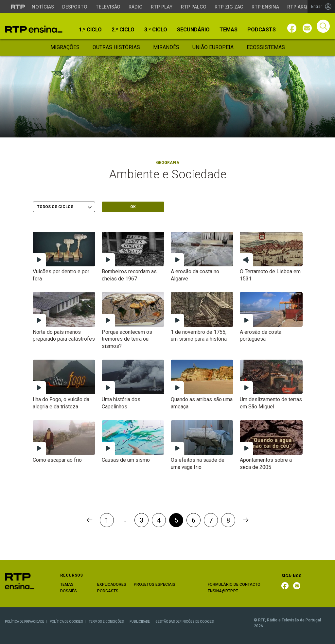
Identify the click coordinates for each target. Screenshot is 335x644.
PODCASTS (108, 591)
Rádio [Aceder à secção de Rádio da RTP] (136, 7)
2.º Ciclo (123, 30)
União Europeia (213, 47)
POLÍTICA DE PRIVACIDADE (25, 622)
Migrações (65, 47)
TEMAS (67, 584)
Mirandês (166, 47)
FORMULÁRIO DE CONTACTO (234, 584)
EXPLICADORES (112, 584)
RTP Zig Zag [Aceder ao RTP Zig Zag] (229, 7)
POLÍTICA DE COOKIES (66, 622)
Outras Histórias (116, 47)
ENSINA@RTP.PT (223, 591)
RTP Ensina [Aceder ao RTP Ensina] (265, 7)
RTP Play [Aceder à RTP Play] (162, 7)
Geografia (168, 163)
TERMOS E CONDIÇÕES (106, 622)
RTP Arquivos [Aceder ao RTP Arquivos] (304, 7)
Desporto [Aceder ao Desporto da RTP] (75, 7)
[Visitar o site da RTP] (18, 7)
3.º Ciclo (156, 30)
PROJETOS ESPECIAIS (155, 584)
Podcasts (262, 30)
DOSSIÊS (69, 591)
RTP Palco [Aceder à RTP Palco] (194, 7)
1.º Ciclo (90, 30)
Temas (229, 30)
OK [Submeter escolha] (133, 207)
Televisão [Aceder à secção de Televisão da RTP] (108, 7)
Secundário (193, 30)
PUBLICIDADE (140, 622)
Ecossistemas (266, 47)
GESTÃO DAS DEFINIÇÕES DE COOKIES (185, 622)
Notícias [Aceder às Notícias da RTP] (43, 7)
